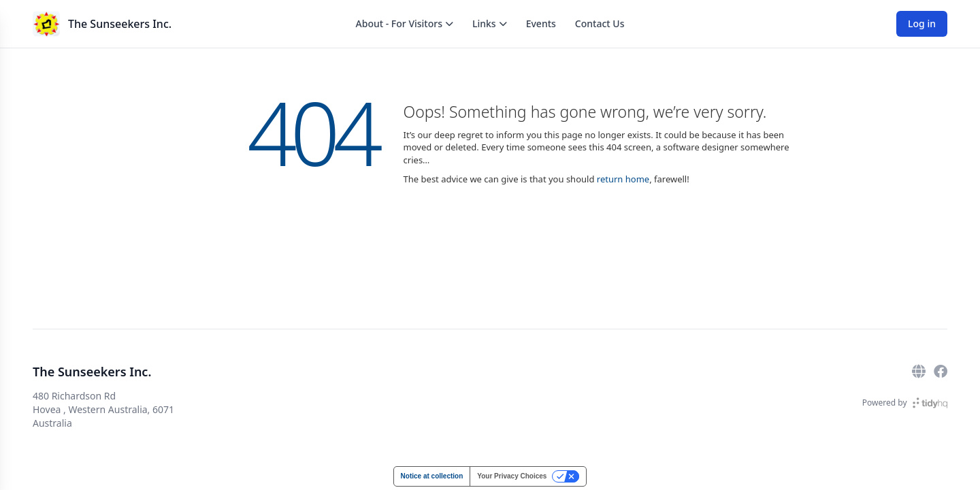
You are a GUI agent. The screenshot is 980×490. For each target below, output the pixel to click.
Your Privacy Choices (512, 476)
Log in (922, 23)
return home (623, 179)
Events (541, 23)
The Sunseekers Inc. (120, 24)
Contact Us (600, 23)
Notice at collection (432, 476)
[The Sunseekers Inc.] (46, 24)
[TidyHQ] (930, 403)
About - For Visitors (405, 23)
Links (490, 23)
